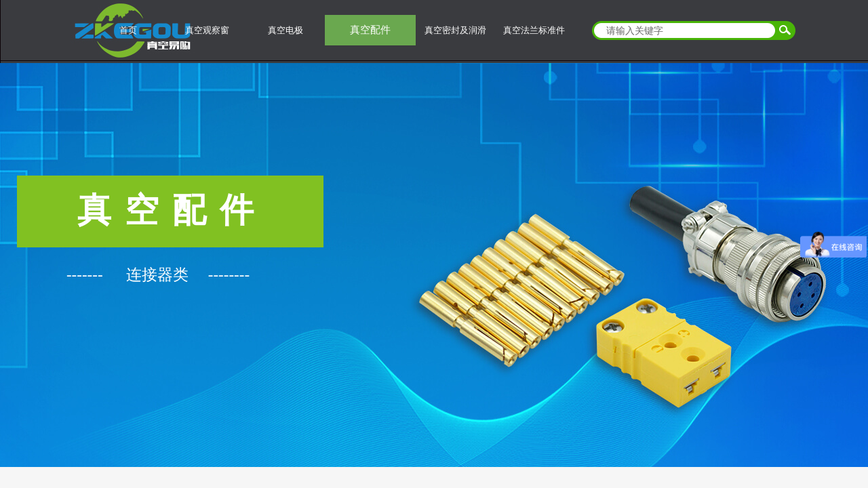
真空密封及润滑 (455, 30)
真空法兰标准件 (534, 30)
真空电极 (285, 30)
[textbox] (685, 30)
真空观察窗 (207, 30)
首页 (128, 30)
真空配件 (370, 30)
